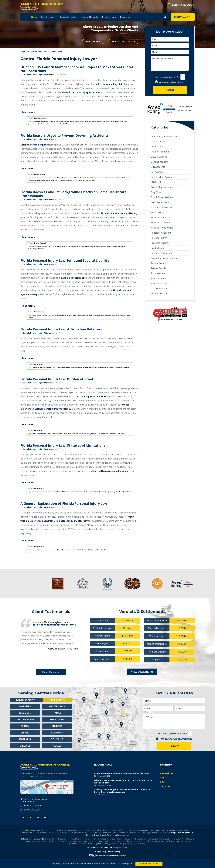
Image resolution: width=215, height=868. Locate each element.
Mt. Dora (57, 726)
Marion (181, 833)
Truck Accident (158, 278)
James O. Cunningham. (103, 848)
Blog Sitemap (101, 852)
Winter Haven (57, 706)
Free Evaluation (183, 17)
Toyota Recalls (158, 268)
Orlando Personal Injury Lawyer (35, 839)
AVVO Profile (186, 106)
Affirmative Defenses (38, 367)
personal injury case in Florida (92, 396)
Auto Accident (158, 147)
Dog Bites (156, 192)
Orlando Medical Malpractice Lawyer (83, 246)
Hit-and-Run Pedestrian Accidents (108, 121)
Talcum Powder (159, 263)
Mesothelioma (158, 218)
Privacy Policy (114, 852)
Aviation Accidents (160, 152)
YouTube (45, 818)
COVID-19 (156, 182)
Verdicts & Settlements (123, 42)
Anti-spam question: (164, 77)
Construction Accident (162, 177)
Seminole (189, 833)
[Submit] (170, 90)
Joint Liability (120, 315)
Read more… (29, 112)
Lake (104, 835)
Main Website (167, 773)
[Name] (170, 39)
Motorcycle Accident (161, 223)
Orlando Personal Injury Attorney (37, 75)
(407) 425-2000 (183, 5)
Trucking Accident (160, 283)
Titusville (57, 739)
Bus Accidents (158, 167)
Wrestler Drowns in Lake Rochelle (84, 180)
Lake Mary (25, 706)
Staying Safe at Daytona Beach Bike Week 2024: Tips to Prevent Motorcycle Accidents (125, 792)
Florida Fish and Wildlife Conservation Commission (97, 178)
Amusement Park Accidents (165, 136)
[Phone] (170, 52)
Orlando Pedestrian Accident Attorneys (60, 124)
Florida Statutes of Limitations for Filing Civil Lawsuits (75, 492)
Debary (25, 726)
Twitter (31, 818)
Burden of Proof (51, 367)
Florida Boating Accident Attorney (68, 178)
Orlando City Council (39, 124)
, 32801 (34, 800)
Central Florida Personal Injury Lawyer (61, 121)
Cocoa (57, 746)
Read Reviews (51, 672)
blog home (25, 51)
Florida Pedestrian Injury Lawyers (86, 121)
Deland (25, 733)
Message (174, 722)
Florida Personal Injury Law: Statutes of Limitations (63, 445)
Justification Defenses (122, 367)
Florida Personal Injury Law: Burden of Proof (57, 379)
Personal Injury (39, 312)
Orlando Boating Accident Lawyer (39, 180)
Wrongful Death (78, 124)
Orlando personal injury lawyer (38, 145)
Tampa (57, 713)
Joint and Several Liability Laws (105, 315)
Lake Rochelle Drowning (123, 178)
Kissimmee (25, 713)
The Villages (57, 719)
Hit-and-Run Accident (162, 207)
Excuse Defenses (89, 367)
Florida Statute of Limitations (86, 550)
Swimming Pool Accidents (164, 258)
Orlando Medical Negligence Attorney (108, 246)
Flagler (174, 833)
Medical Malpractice (41, 243)
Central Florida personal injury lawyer (113, 471)
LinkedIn (38, 818)
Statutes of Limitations (123, 492)
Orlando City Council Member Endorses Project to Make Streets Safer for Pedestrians (77, 69)
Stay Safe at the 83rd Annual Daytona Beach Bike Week (125, 775)
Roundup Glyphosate (162, 253)
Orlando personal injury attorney (119, 213)
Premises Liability (160, 243)
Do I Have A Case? (170, 32)
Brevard (97, 835)
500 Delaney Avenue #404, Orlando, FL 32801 (47, 787)
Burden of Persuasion (39, 434)
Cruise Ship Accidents (162, 187)
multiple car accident (72, 278)
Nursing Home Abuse (162, 228)
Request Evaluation (149, 864)
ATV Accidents (158, 142)
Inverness (25, 739)
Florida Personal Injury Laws (67, 315)
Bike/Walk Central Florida (40, 121)
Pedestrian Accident (41, 118)
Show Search (165, 17)
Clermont (57, 733)
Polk (109, 835)
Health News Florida (64, 246)
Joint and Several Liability (85, 315)
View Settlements (142, 672)
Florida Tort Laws (102, 550)
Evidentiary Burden (90, 434)
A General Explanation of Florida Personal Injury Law (64, 503)
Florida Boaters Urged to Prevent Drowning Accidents (65, 135)
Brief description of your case (170, 64)
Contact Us (165, 786)
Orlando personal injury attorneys (81, 92)
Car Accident (157, 172)
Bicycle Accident (159, 157)
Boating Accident (40, 175)
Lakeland (25, 746)
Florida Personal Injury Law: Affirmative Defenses (61, 329)
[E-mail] (170, 46)
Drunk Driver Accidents (163, 197)
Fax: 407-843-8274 (30, 810)
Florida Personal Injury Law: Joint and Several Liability (65, 260)
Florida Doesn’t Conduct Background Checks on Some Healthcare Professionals (73, 194)
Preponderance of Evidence (115, 434)
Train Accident (158, 273)
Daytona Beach (25, 719)
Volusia (118, 835)
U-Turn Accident (159, 289)
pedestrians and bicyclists (109, 84)
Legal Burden (101, 434)
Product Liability (159, 248)
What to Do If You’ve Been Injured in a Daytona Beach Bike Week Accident (125, 783)
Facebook (23, 818)
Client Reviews (93, 42)
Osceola (90, 835)
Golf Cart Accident (160, 202)
